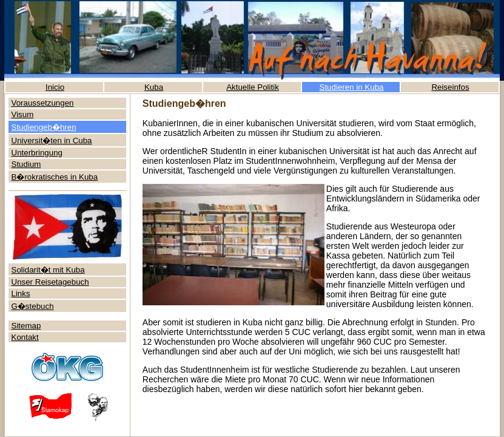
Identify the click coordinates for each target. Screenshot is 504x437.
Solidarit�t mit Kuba (48, 270)
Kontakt (25, 337)
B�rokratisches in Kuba (55, 177)
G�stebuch (33, 306)
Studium (26, 164)
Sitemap (26, 326)
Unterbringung (37, 153)
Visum (23, 114)
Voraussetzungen (43, 103)
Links (21, 293)
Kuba (154, 87)
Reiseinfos (450, 87)
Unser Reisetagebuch (50, 282)
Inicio (55, 87)
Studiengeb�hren (44, 127)
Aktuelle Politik (253, 87)
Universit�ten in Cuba (52, 141)
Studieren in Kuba (352, 87)
